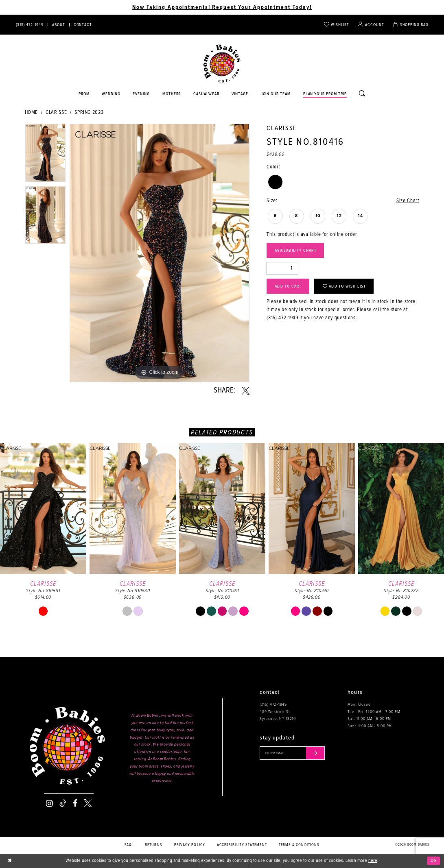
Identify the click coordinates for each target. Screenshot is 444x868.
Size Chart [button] (408, 201)
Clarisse (56, 112)
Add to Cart (288, 286)
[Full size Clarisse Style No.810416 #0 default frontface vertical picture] (160, 253)
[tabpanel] (45, 155)
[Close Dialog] (10, 861)
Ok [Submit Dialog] (434, 861)
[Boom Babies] (222, 64)
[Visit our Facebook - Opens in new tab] (75, 803)
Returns (154, 845)
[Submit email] (315, 753)
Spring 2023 (89, 112)
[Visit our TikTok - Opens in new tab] (63, 803)
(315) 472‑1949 (282, 318)
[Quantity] (282, 268)
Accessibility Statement (242, 845)
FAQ (128, 845)
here (373, 861)
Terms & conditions (299, 845)
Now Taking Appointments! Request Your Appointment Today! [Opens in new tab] (222, 7)
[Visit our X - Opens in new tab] (88, 803)
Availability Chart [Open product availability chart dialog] (296, 251)
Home (32, 112)
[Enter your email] (292, 753)
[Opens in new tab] (207, 94)
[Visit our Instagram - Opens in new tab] (49, 803)
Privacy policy (190, 845)
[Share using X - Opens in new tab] (246, 391)
